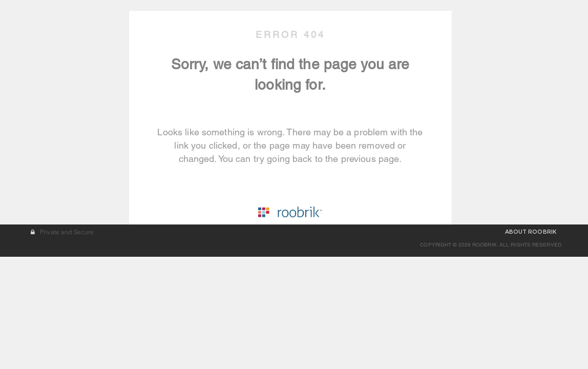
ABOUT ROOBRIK (531, 344)
